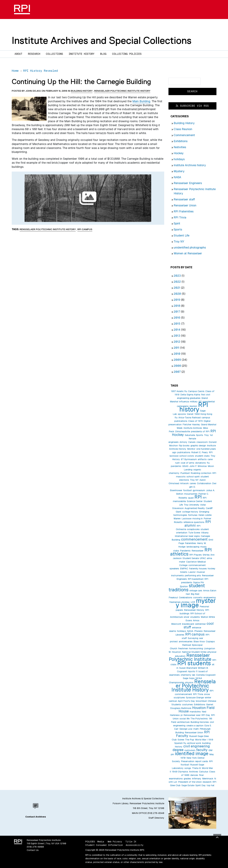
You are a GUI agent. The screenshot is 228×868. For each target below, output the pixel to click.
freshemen (175, 602)
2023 (177, 276)
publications (184, 452)
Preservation (188, 761)
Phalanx (198, 631)
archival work (194, 743)
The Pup (190, 740)
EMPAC (184, 569)
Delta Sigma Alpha (190, 395)
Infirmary (197, 779)
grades (187, 779)
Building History (184, 123)
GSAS (185, 466)
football (187, 490)
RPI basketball (196, 579)
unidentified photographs (190, 247)
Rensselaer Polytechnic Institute (190, 657)
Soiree (181, 740)
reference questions (194, 522)
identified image (192, 753)
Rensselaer (198, 551)
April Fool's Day (186, 701)
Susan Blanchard (188, 668)
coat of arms (187, 463)
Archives (194, 772)
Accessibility (135, 845)
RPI (198, 497)
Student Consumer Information (104, 845)
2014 (177, 330)
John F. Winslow (198, 466)
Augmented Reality (195, 508)
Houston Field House (197, 709)
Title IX (131, 842)
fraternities (190, 543)
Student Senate (191, 558)
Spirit (177, 223)
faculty (202, 750)
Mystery (179, 171)
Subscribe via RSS (192, 106)
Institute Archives (193, 428)
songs (188, 768)
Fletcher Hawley (191, 425)
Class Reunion (183, 129)
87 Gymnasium (189, 459)
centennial (200, 624)
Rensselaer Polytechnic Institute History (194, 686)
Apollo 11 (193, 671)
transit (190, 414)
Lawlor (192, 572)
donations (201, 463)
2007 (177, 372)
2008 (177, 366)
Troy (206, 435)
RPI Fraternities (184, 211)
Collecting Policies (127, 54)
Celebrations (186, 598)
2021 (177, 288)
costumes (187, 704)
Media (101, 842)
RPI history (194, 407)
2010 (177, 354)
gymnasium (199, 490)
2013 (177, 336)
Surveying (193, 638)
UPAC (203, 558)
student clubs (202, 456)
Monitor (191, 449)
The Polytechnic (199, 719)
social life (185, 719)
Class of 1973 (195, 421)
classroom (202, 442)
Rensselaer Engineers (188, 183)
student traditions (187, 588)
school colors (187, 456)
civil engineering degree (191, 748)
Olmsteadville (183, 431)
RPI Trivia (180, 217)
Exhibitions (181, 141)
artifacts (202, 459)
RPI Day (206, 715)
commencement (194, 539)
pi (182, 715)
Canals (192, 442)
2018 (177, 306)
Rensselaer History (194, 610)
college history (190, 512)
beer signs (194, 536)
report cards (202, 761)
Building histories (200, 722)
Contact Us (33, 850)
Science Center (195, 501)
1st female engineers (191, 439)
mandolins (195, 712)
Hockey (179, 153)
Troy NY (179, 241)
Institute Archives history (190, 165)
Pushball (185, 473)
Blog (103, 54)
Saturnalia (190, 435)
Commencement (184, 135)
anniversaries (186, 642)
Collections (54, 54)
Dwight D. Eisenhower (193, 487)
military (194, 402)
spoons (182, 414)
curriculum (190, 750)
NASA (177, 177)
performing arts (193, 576)
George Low (186, 729)
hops (192, 678)
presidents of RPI (200, 431)
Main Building (141, 101)
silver (187, 617)
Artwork (184, 483)
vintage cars (196, 591)
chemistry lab (188, 675)
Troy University (192, 505)
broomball (201, 701)
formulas (193, 515)
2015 (177, 324)
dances (194, 775)
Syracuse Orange (195, 698)
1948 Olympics (180, 772)
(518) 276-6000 (35, 847)
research (207, 782)
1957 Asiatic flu (179, 391)
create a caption (195, 726)
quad (191, 498)
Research (34, 54)
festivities (180, 147)
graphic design (198, 446)
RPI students (194, 663)
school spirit (193, 477)
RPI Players (196, 555)
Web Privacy (115, 842)
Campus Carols (196, 391)
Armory (183, 442)
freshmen (183, 648)
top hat (211, 785)
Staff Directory (156, 818)
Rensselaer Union (185, 205)
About (18, 54)
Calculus (204, 772)
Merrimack (208, 779)
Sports (178, 229)
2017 (177, 312)
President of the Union (190, 782)
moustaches (191, 494)
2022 (177, 282)
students (195, 617)
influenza (184, 402)
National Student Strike (194, 652)
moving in (198, 519)
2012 (177, 342)
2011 (177, 348)
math (196, 729)
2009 (177, 360)
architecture (183, 722)
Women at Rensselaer (188, 253)
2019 (177, 300)
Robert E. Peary (200, 452)
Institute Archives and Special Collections (102, 40)
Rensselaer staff (184, 199)
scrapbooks (193, 529)
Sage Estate (188, 785)
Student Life (182, 235)
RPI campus (195, 634)
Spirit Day (201, 785)
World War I (201, 740)
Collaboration (204, 483)
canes (193, 483)
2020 (177, 294)
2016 (177, 318)
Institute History (82, 54)
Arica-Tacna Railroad (190, 418)
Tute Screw (194, 533)
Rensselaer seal (192, 715)
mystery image (196, 603)
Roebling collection (201, 473)
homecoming (196, 648)
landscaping (193, 547)
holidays (179, 159)
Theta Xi (196, 768)
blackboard (188, 624)
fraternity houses (198, 569)
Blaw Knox (199, 642)
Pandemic (185, 551)
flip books (184, 446)
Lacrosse (187, 519)
